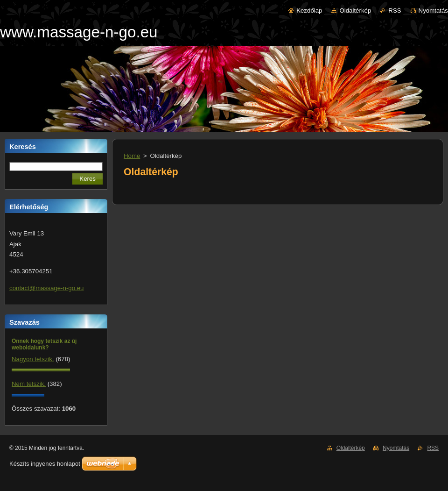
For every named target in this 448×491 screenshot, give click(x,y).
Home (132, 156)
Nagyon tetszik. (33, 359)
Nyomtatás (433, 11)
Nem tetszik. (29, 384)
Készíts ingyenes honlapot (45, 464)
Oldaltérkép (355, 11)
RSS (395, 11)
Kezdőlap (309, 11)
